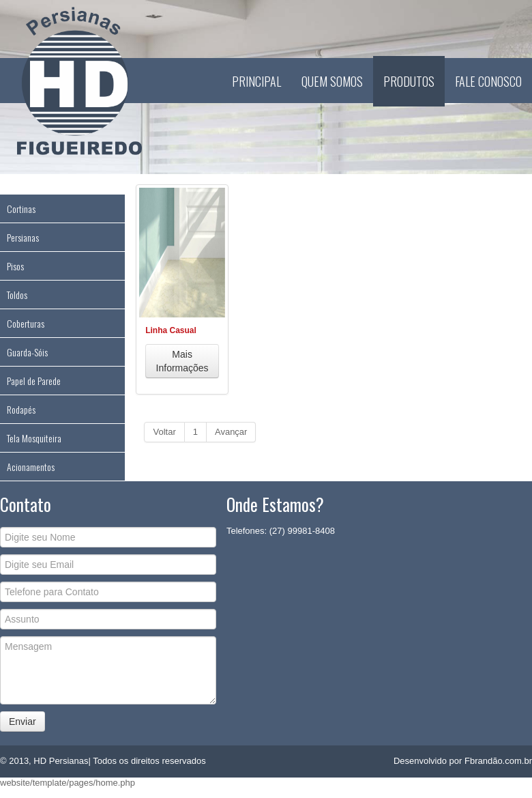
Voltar (164, 432)
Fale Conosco (488, 81)
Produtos (409, 81)
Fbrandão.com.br (498, 761)
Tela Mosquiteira (34, 438)
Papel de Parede (34, 381)
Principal (256, 81)
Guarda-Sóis (27, 352)
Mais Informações (182, 361)
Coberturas (26, 323)
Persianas (23, 237)
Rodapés (21, 409)
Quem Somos (332, 81)
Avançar (231, 432)
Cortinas (21, 209)
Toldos (17, 295)
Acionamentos (31, 467)
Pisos (15, 266)
